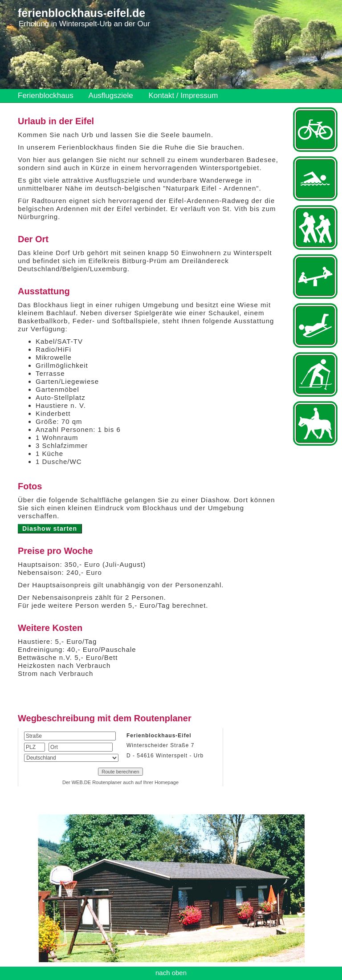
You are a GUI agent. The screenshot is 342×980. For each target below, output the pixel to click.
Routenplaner (107, 782)
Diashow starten (50, 529)
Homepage (167, 782)
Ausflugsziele (111, 96)
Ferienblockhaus (46, 96)
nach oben (171, 973)
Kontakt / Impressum (183, 96)
